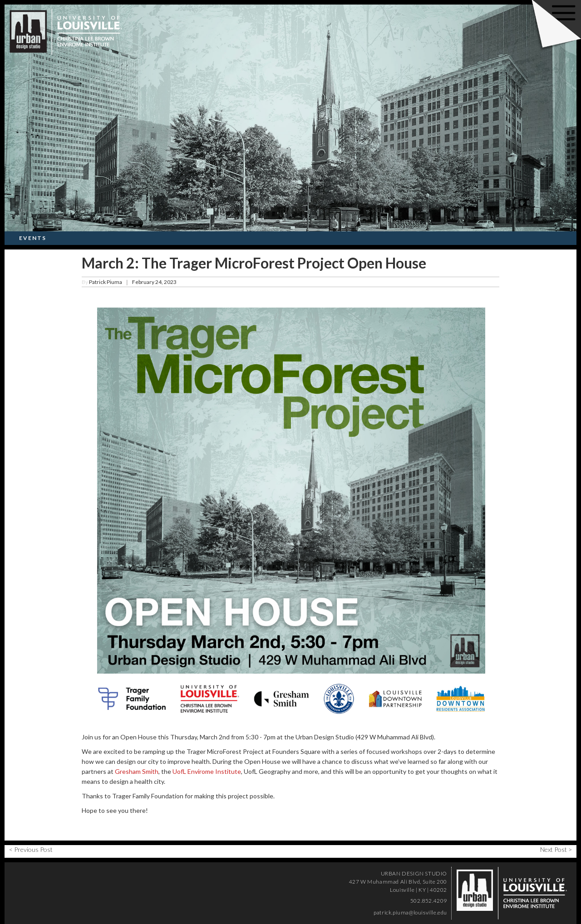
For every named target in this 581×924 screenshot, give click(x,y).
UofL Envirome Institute (207, 771)
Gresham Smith (137, 771)
